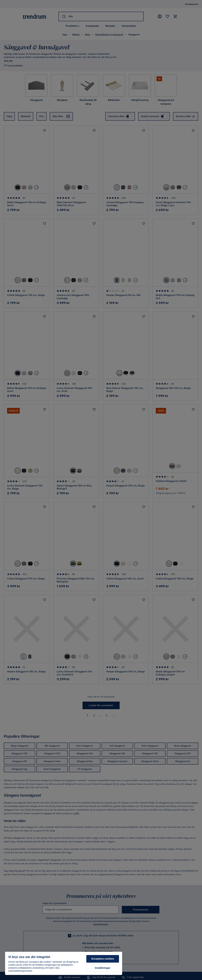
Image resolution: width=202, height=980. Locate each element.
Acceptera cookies (103, 959)
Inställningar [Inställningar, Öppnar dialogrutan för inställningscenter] (103, 968)
